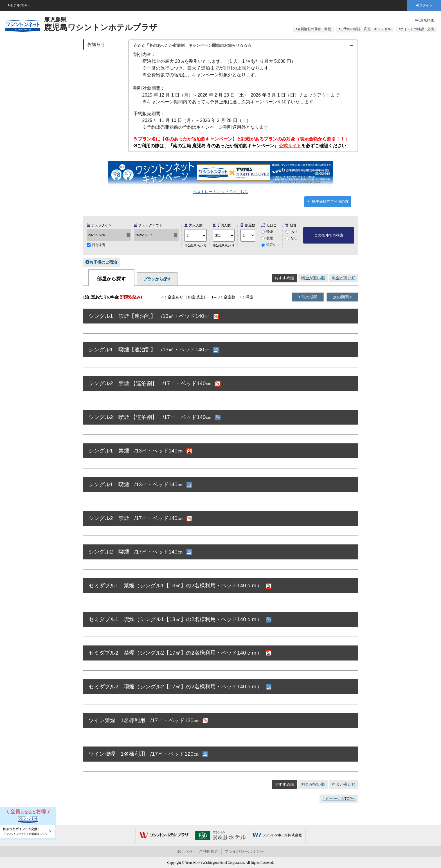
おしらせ (185, 852)
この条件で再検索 (329, 235)
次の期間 (341, 297)
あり (294, 232)
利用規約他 (425, 20)
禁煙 (269, 232)
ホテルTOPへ (20, 5)
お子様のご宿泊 (103, 262)
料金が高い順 (344, 278)
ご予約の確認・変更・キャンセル (366, 29)
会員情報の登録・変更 (314, 29)
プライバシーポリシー (244, 852)
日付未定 (99, 245)
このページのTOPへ (339, 799)
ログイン (426, 5)
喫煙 (269, 238)
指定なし (273, 245)
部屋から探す (111, 279)
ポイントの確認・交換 (417, 29)
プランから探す (157, 279)
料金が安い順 (313, 278)
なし (294, 238)
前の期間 (309, 297)
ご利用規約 (209, 852)
